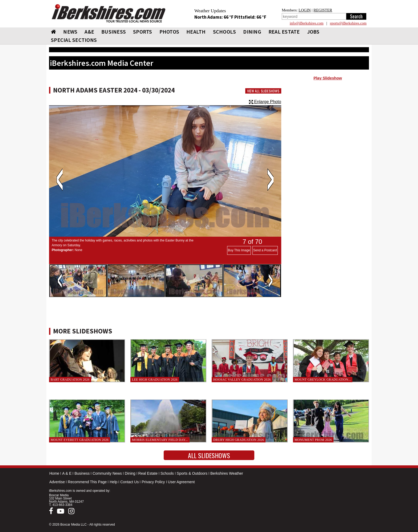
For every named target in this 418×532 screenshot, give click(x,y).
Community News (107, 473)
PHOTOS (169, 32)
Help (113, 482)
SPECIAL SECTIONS (74, 40)
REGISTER (323, 10)
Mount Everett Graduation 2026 (80, 440)
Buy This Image (239, 250)
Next (270, 180)
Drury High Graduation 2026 (239, 440)
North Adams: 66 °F (214, 17)
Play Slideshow (328, 78)
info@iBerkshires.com (307, 23)
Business (82, 473)
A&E (89, 32)
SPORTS (143, 32)
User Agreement (181, 482)
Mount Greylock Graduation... (323, 380)
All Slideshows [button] (209, 455)
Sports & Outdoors (192, 473)
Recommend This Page (87, 482)
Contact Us (129, 482)
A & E (67, 473)
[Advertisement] (328, 126)
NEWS (70, 32)
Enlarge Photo (265, 102)
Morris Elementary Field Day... (160, 440)
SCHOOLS (225, 32)
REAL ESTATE (284, 32)
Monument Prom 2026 (313, 440)
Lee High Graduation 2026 (155, 380)
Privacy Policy (153, 482)
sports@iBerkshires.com (348, 23)
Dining (130, 473)
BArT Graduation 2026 (70, 380)
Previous (60, 180)
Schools (167, 473)
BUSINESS (114, 32)
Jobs (313, 32)
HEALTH (196, 32)
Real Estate (148, 473)
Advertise (57, 482)
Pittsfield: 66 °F (250, 17)
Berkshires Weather (227, 473)
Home (54, 473)
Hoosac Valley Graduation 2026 (242, 380)
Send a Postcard (265, 250)
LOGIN (305, 10)
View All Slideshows (263, 91)
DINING (252, 32)
